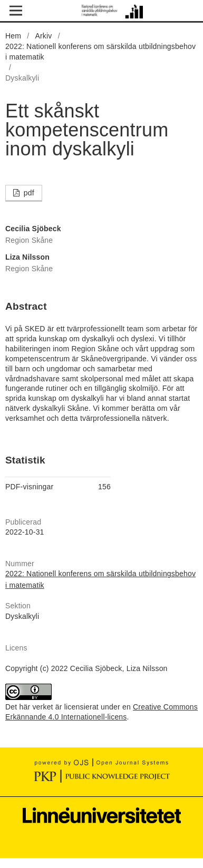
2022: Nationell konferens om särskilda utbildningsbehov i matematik (100, 52)
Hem (13, 36)
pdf (28, 193)
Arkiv (43, 36)
